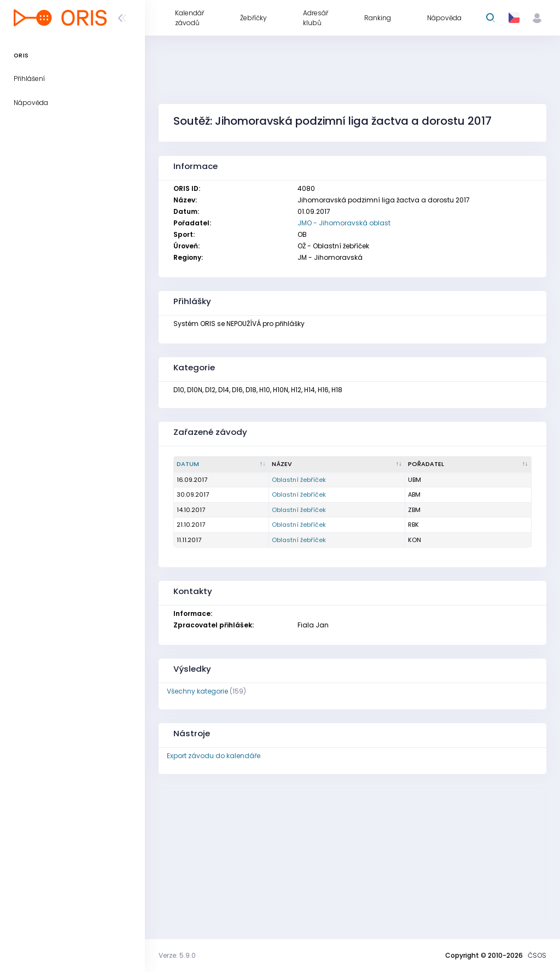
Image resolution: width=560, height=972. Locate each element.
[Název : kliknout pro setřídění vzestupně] (337, 464)
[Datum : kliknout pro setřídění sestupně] (221, 464)
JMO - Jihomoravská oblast (344, 223)
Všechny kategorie (197, 691)
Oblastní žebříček (299, 480)
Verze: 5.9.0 (177, 955)
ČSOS (537, 955)
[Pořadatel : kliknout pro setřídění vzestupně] (468, 464)
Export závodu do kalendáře (214, 756)
